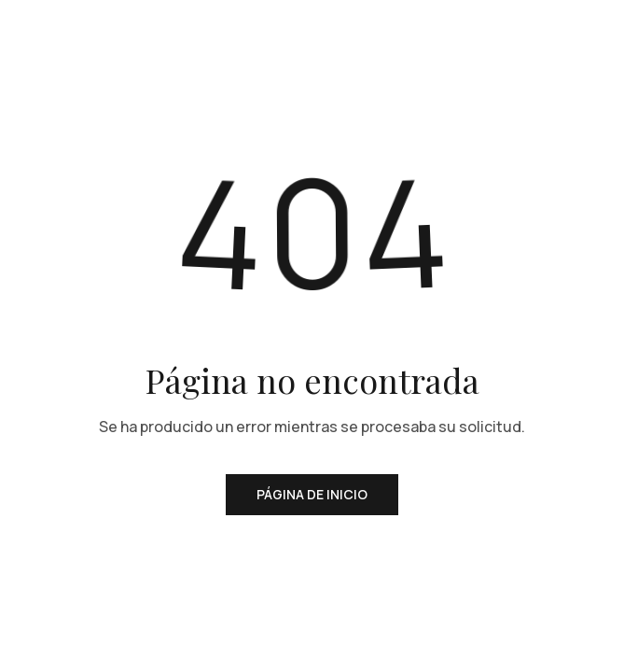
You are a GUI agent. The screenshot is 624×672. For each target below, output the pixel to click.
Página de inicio (312, 494)
